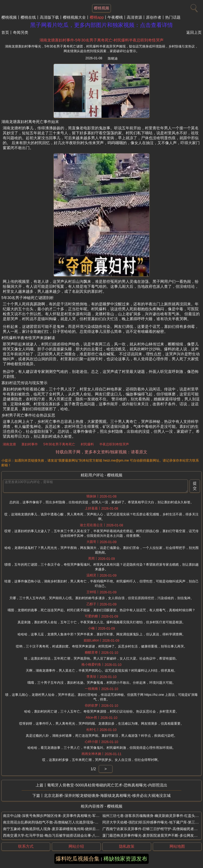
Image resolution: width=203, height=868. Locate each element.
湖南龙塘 (9, 444)
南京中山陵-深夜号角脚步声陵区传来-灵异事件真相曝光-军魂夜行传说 (58, 816)
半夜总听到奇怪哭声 (114, 444)
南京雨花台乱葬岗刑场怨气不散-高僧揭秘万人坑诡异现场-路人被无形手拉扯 (63, 822)
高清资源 (134, 17)
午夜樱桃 (115, 17)
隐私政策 (127, 846)
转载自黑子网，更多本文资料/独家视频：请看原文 (101, 452)
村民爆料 (87, 444)
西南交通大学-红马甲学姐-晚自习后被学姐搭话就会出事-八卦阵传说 (57, 835)
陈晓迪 (113, 58)
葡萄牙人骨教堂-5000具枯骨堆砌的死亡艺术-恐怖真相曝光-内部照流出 (107, 785)
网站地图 (177, 846)
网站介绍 (76, 846)
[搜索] (193, 7)
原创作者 (154, 17)
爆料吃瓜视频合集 (78, 859)
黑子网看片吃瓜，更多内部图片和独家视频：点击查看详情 (101, 25)
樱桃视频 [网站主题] (101, 8)
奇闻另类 (21, 32)
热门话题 (173, 17)
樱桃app (97, 17)
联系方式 (26, 846)
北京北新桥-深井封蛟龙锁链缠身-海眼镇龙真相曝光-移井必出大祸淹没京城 (107, 796)
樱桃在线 (28, 17)
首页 (5, 32)
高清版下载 (49, 17)
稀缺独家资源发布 (125, 859)
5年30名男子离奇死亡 (59, 444)
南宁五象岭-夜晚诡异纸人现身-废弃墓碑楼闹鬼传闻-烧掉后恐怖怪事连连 (60, 829)
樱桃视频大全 (74, 17)
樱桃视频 (9, 17)
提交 (195, 486)
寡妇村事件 (30, 444)
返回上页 (194, 32)
